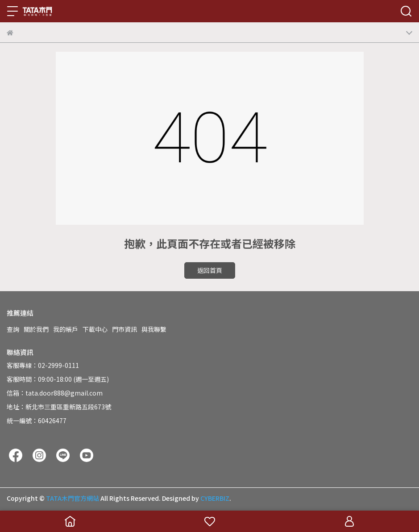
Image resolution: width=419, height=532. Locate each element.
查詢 (13, 329)
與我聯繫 (154, 329)
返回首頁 (210, 270)
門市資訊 (124, 329)
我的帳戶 (66, 329)
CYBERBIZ (215, 498)
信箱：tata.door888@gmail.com (55, 393)
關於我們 (36, 329)
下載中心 (95, 329)
